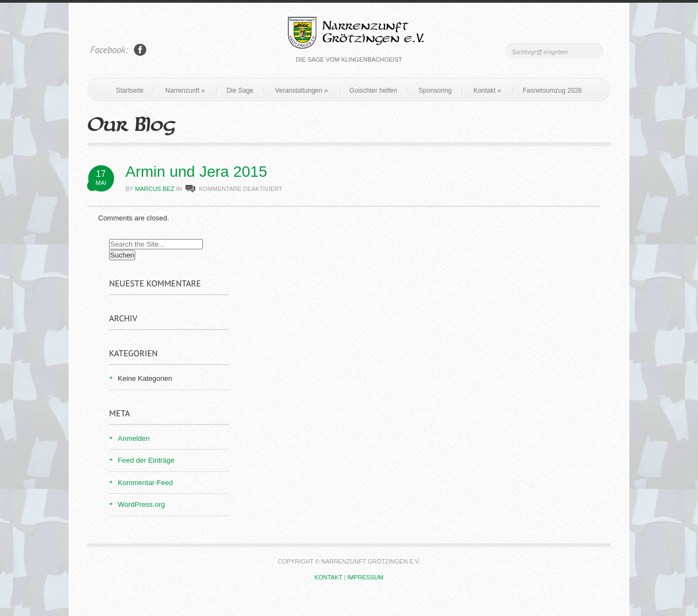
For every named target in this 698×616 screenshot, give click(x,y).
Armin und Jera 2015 (196, 172)
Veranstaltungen (301, 91)
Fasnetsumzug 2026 (553, 91)
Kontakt (487, 91)
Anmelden (134, 438)
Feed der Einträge (146, 460)
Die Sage (240, 91)
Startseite (130, 91)
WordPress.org (141, 504)
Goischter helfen (373, 91)
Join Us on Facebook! (140, 50)
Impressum (366, 577)
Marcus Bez (155, 189)
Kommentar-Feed (145, 483)
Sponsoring (435, 91)
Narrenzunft (185, 91)
